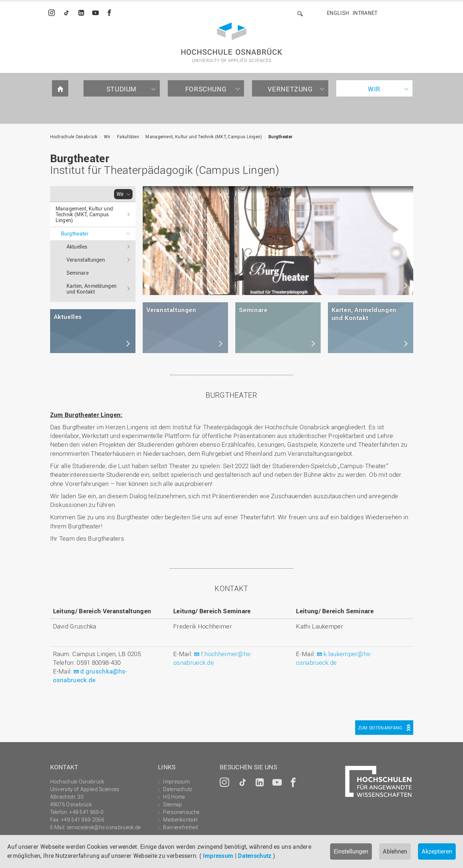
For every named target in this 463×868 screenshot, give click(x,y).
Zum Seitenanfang (380, 728)
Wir (374, 89)
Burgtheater (280, 136)
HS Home (174, 797)
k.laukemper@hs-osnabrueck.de (334, 658)
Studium (121, 89)
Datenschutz (255, 856)
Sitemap (172, 804)
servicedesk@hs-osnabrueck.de (104, 827)
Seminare (78, 273)
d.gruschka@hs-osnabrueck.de (90, 675)
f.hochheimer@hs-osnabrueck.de (213, 658)
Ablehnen (395, 851)
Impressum (218, 856)
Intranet (365, 13)
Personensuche (181, 812)
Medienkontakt (180, 820)
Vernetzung (290, 89)
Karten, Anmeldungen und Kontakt (92, 289)
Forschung (206, 89)
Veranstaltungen (86, 260)
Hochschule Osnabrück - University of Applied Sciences (232, 42)
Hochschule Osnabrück (74, 136)
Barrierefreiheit (180, 827)
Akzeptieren (437, 851)
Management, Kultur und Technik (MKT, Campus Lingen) (204, 136)
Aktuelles (77, 247)
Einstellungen (351, 851)
